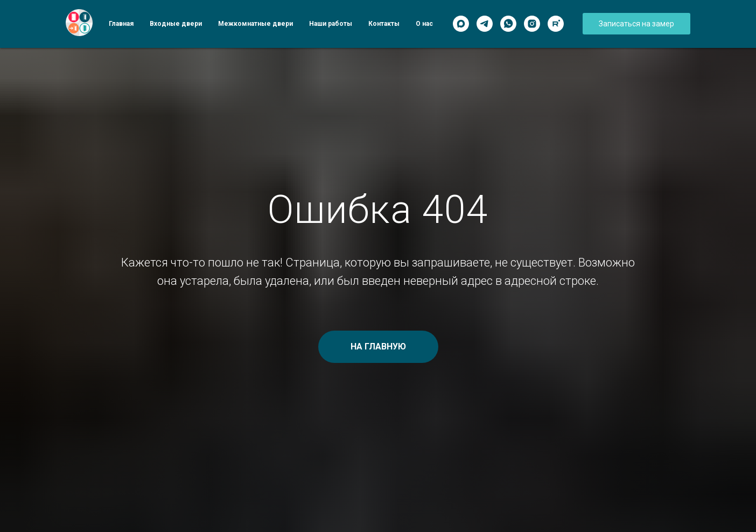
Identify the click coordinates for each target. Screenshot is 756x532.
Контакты (384, 24)
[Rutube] (556, 24)
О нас (424, 24)
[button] (636, 24)
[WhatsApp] (508, 24)
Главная (121, 24)
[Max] (461, 24)
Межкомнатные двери (255, 24)
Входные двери (176, 24)
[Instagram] (532, 24)
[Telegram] (485, 24)
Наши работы (331, 24)
